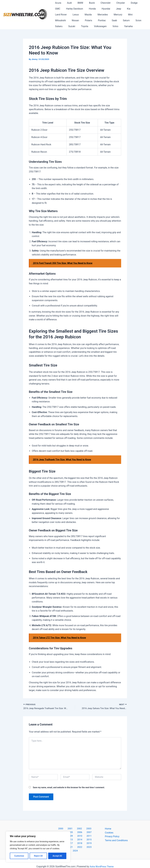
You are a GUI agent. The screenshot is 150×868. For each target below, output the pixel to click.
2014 (83, 837)
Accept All (57, 856)
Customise (19, 856)
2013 (75, 837)
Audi (68, 3)
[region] (38, 847)
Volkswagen (61, 26)
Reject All (38, 856)
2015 (90, 837)
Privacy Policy (112, 837)
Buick (88, 3)
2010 (90, 833)
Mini (97, 15)
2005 (93, 829)
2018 (75, 841)
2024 (87, 845)
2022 (72, 845)
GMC (137, 3)
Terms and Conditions (116, 841)
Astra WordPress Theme (102, 861)
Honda (79, 9)
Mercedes (71, 15)
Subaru (103, 20)
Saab (70, 20)
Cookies (109, 833)
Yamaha (87, 26)
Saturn (80, 20)
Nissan (123, 15)
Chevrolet (100, 3)
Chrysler (114, 3)
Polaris (135, 15)
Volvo (75, 26)
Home (108, 829)
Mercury (86, 15)
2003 (78, 829)
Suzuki (115, 20)
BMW (77, 3)
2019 (83, 841)
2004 (86, 829)
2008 (75, 833)
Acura (57, 3)
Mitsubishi (109, 15)
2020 (90, 841)
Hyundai (92, 9)
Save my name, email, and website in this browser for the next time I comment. (69, 788)
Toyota (126, 20)
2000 (55, 829)
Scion (92, 20)
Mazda (58, 15)
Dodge (127, 3)
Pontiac (58, 20)
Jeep (103, 9)
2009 (83, 833)
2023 (79, 845)
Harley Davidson (63, 9)
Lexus (138, 9)
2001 (63, 829)
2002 (71, 829)
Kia (112, 9)
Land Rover (125, 9)
